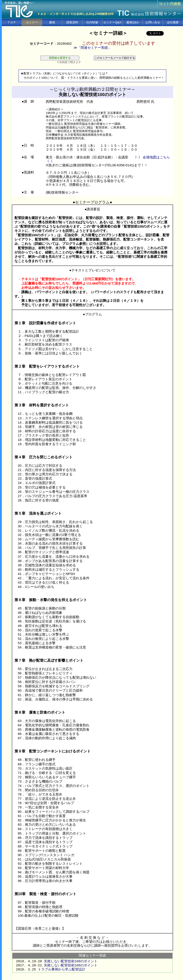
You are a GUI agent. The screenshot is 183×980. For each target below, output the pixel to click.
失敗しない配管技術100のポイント (71, 961)
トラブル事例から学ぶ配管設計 (62, 970)
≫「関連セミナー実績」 (92, 48)
